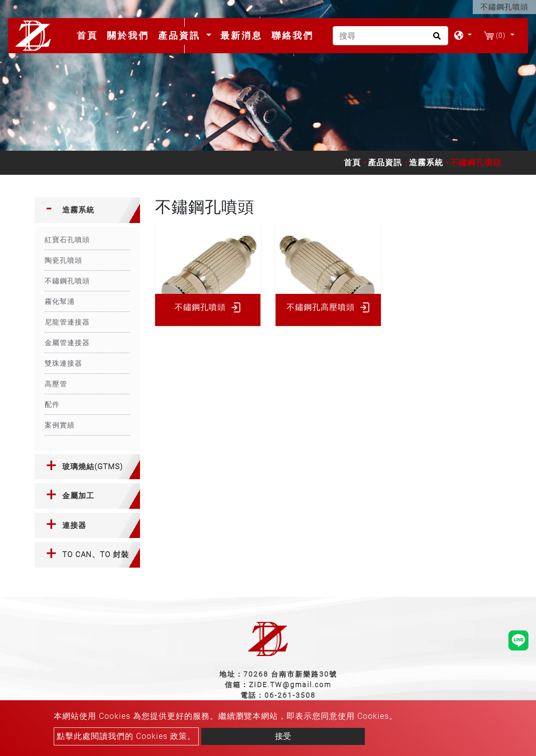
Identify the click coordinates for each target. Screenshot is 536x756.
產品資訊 (385, 163)
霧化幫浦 (60, 301)
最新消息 (241, 35)
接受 (283, 736)
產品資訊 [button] (181, 35)
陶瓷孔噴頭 (63, 260)
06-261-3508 (290, 695)
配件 (52, 404)
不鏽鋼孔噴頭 (67, 281)
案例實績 (60, 425)
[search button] (435, 39)
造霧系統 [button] (78, 210)
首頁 (89, 35)
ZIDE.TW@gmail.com (290, 685)
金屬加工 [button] (78, 496)
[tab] (87, 210)
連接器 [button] (74, 525)
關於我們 (128, 35)
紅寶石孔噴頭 (67, 240)
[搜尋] (390, 36)
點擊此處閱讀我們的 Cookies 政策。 (126, 736)
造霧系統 (426, 163)
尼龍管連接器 (67, 322)
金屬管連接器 (67, 343)
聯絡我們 (293, 35)
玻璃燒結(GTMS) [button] (93, 467)
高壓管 (56, 384)
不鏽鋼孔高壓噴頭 (321, 307)
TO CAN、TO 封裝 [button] (96, 555)
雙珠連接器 (63, 363)
